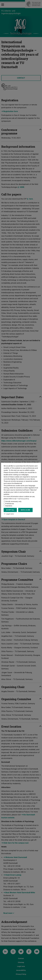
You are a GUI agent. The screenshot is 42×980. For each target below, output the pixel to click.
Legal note (9, 514)
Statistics (8, 506)
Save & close (25, 510)
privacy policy (23, 499)
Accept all (10, 510)
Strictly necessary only (13, 501)
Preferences (9, 504)
